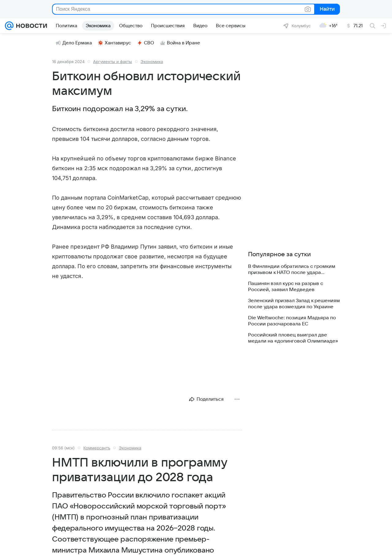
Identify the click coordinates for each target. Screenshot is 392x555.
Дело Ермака (74, 43)
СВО (146, 43)
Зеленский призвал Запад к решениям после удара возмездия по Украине (294, 304)
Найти (327, 9)
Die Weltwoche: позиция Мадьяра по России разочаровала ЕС (292, 321)
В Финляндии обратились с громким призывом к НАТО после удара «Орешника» (292, 270)
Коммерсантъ (97, 448)
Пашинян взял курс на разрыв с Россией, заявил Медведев (286, 287)
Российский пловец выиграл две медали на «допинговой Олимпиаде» (293, 338)
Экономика (152, 62)
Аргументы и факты (113, 62)
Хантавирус (115, 43)
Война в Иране (180, 43)
